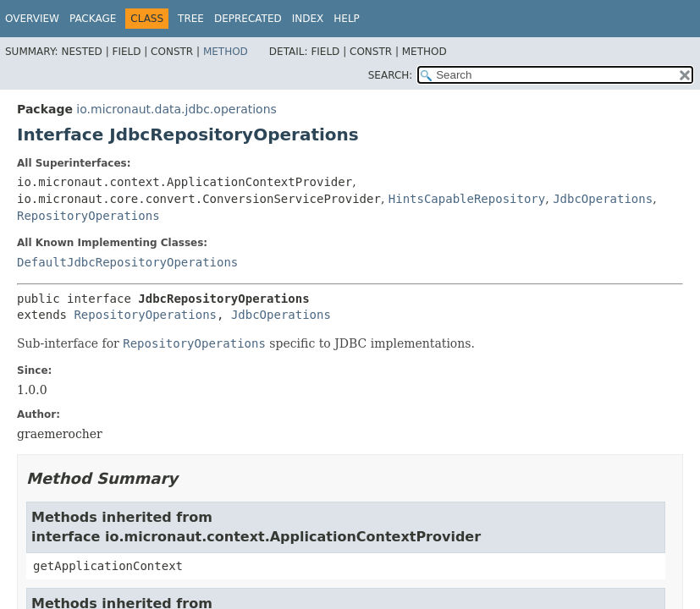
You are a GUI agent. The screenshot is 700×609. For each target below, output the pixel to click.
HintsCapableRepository (467, 199)
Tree (191, 19)
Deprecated (248, 19)
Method (226, 52)
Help (347, 19)
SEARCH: (391, 75)
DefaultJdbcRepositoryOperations (127, 262)
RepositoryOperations (88, 216)
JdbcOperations (603, 199)
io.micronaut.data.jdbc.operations (176, 109)
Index (308, 19)
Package (93, 19)
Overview (32, 19)
